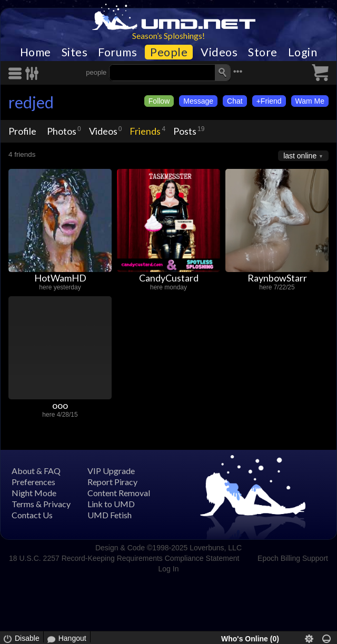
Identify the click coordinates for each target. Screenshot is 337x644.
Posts (185, 131)
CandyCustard (169, 278)
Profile (22, 131)
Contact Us (32, 515)
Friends (145, 131)
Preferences (33, 482)
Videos (219, 52)
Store (263, 52)
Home (36, 52)
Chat (235, 101)
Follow (159, 101)
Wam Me (310, 101)
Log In (169, 569)
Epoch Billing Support (293, 558)
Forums (117, 52)
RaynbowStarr (277, 278)
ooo (60, 405)
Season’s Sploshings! (168, 36)
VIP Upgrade (111, 471)
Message (198, 101)
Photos (62, 131)
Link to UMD (111, 504)
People (169, 52)
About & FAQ (36, 471)
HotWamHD (60, 278)
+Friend (269, 101)
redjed (31, 102)
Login (303, 52)
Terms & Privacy (41, 504)
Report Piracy (112, 482)
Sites (75, 52)
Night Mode (34, 493)
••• (238, 71)
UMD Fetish (110, 515)
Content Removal (119, 493)
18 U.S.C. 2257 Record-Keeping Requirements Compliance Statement (124, 558)
